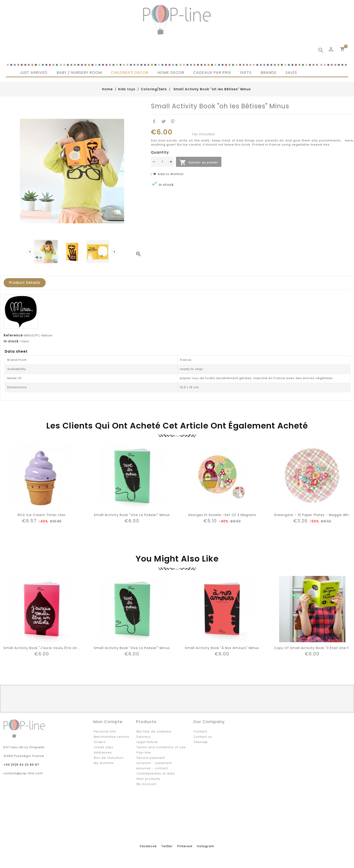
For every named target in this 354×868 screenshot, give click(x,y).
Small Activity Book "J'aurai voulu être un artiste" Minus (53, 648)
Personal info (105, 731)
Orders (100, 742)
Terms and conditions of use (161, 747)
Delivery (143, 737)
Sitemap (201, 742)
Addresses (103, 752)
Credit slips (104, 747)
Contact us (203, 737)
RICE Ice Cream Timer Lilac (42, 515)
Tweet (164, 122)
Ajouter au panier (199, 162)
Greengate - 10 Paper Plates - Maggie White (314, 515)
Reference (13, 335)
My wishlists (104, 763)
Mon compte (108, 722)
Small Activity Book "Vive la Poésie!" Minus (132, 515)
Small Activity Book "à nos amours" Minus (222, 648)
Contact (200, 731)
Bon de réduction (109, 758)
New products (148, 779)
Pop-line (144, 752)
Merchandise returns (111, 737)
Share (154, 122)
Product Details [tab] (25, 283)
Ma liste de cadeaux (154, 731)
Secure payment (151, 758)
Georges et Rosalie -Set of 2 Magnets (222, 515)
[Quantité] (162, 162)
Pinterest (173, 122)
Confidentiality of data (156, 773)
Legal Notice (147, 742)
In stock (11, 341)
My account (146, 784)
